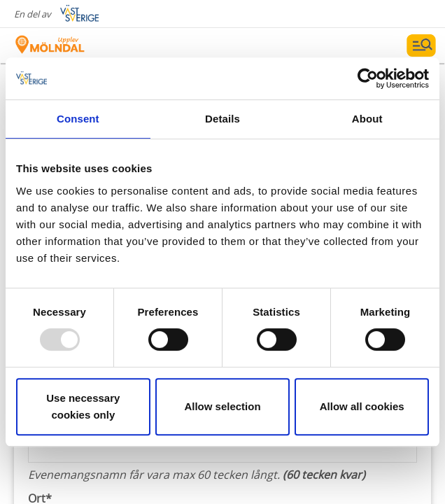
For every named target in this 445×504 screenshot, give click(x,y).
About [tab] (367, 119)
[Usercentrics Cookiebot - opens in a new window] (368, 78)
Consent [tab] (78, 119)
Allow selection (222, 406)
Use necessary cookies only (83, 406)
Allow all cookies (362, 406)
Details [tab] (222, 119)
